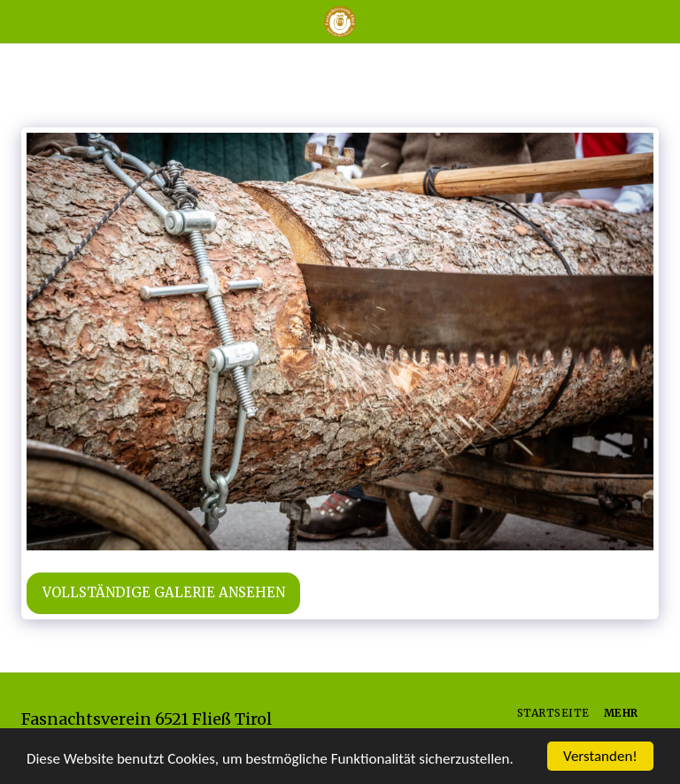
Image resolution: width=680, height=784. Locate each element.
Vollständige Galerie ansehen (164, 592)
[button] (19, 21)
